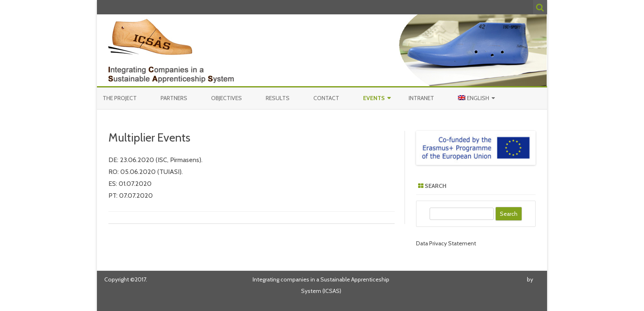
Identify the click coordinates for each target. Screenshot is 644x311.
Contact (326, 98)
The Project (120, 98)
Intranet (421, 98)
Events (374, 98)
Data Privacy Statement (446, 243)
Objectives (227, 98)
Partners (174, 98)
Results (278, 98)
